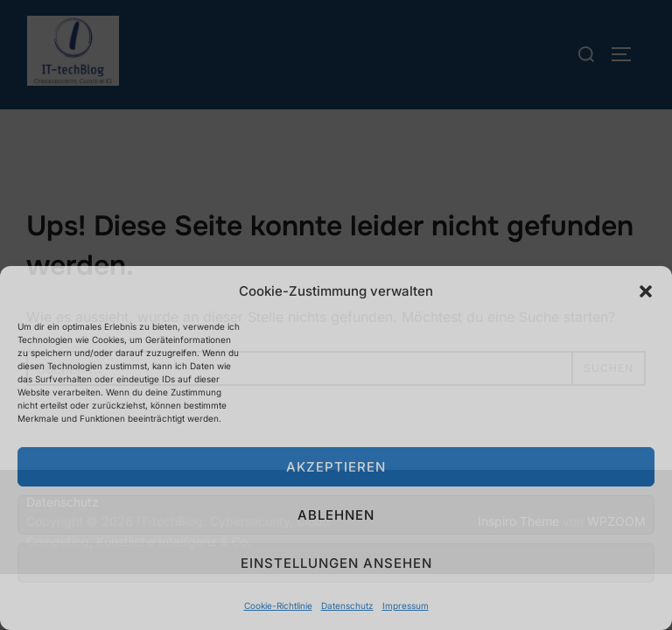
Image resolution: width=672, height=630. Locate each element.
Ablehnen (336, 515)
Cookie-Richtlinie (278, 605)
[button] (646, 291)
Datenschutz (347, 605)
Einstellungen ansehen (336, 563)
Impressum (406, 605)
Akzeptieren (336, 467)
